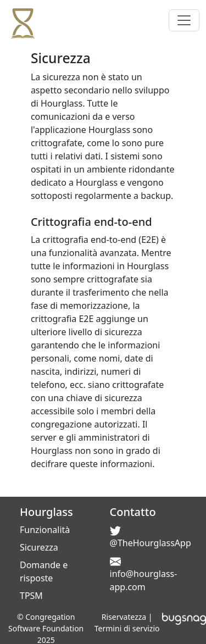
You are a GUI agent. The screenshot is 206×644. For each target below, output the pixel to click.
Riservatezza (124, 617)
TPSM (31, 596)
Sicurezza (39, 547)
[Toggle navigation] (184, 20)
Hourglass (46, 512)
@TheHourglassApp (151, 543)
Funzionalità (45, 530)
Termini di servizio (127, 628)
